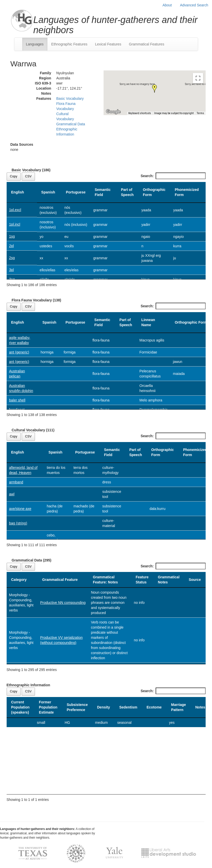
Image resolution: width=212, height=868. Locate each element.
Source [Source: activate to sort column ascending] (195, 580)
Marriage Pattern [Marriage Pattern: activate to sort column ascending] (179, 707)
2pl (12, 246)
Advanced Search (194, 5)
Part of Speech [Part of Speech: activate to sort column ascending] (127, 192)
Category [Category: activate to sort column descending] (19, 580)
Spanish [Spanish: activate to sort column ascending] (48, 192)
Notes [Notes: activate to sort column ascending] (200, 707)
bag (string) (18, 523)
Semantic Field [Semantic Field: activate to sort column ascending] (103, 192)
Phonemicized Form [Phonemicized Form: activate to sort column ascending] (187, 192)
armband (16, 482)
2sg (12, 258)
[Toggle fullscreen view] (198, 78)
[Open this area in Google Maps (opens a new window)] (113, 112)
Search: (173, 176)
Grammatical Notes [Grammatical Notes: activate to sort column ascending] (169, 580)
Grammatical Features (146, 44)
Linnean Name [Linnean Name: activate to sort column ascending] (148, 322)
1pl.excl (15, 210)
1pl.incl (15, 224)
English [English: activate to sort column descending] (18, 192)
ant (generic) (19, 352)
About (167, 5)
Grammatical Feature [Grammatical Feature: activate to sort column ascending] (60, 580)
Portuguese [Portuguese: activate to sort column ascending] (76, 192)
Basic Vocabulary (70, 99)
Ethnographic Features (69, 44)
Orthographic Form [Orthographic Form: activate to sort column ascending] (154, 192)
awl (12, 494)
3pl (12, 270)
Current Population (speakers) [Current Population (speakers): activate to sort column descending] (20, 707)
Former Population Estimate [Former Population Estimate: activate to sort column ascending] (48, 707)
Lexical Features (108, 44)
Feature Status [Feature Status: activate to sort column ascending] (142, 580)
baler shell (17, 400)
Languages (35, 44)
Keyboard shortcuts (140, 113)
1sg (12, 236)
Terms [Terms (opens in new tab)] (200, 113)
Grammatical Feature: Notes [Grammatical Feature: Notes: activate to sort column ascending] (105, 580)
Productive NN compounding (63, 603)
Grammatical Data (71, 124)
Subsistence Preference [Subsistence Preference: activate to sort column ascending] (77, 707)
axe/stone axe (20, 509)
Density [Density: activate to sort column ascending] (104, 707)
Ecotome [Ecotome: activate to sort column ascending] (154, 707)
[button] (155, 89)
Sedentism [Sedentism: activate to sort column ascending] (128, 707)
